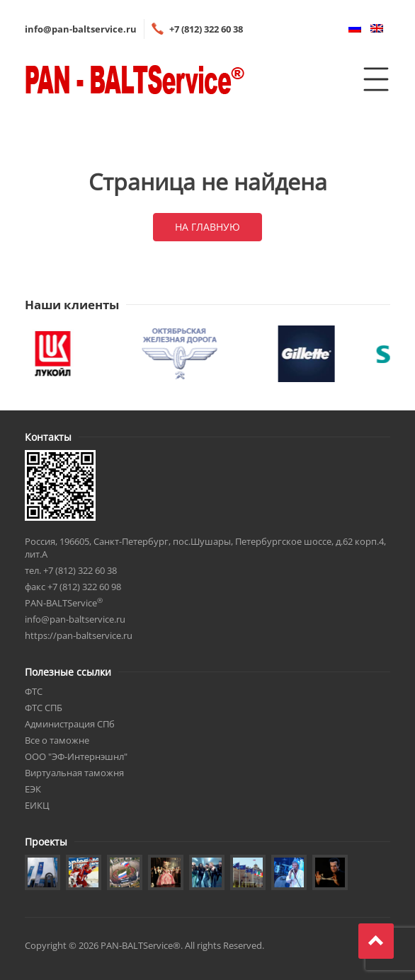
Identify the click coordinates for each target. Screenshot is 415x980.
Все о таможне (57, 740)
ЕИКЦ (37, 805)
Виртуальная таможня (74, 773)
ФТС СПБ (44, 708)
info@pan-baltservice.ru (81, 29)
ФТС (34, 691)
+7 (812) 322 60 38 (206, 29)
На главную (207, 227)
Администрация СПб (70, 724)
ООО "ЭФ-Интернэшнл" (76, 756)
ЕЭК (33, 789)
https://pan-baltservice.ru (79, 635)
